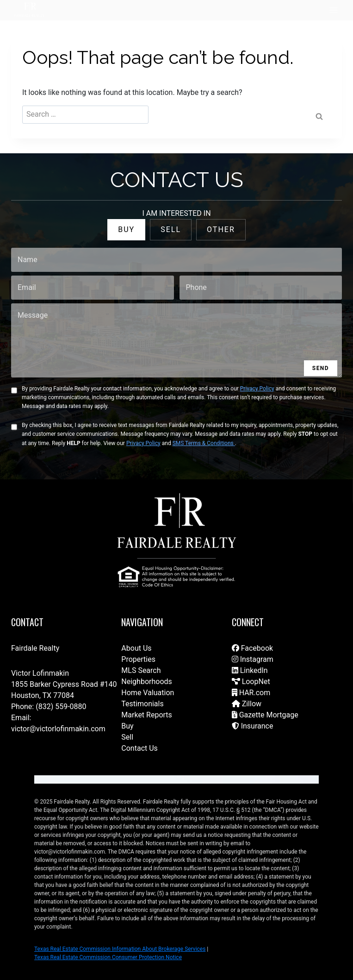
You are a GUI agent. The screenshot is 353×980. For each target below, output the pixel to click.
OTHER (221, 229)
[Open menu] (333, 10)
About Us (136, 648)
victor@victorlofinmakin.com (58, 729)
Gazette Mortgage (265, 715)
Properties (138, 659)
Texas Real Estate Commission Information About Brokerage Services (120, 949)
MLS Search (141, 670)
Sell (127, 737)
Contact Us (139, 748)
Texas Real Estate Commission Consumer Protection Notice (108, 957)
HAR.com (251, 693)
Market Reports (147, 715)
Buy (127, 726)
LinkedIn (250, 670)
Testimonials (142, 704)
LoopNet (251, 682)
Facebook (252, 648)
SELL (171, 229)
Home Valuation (148, 693)
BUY (126, 229)
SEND (321, 368)
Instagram (253, 659)
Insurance (253, 726)
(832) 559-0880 (61, 707)
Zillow (247, 704)
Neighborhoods (146, 682)
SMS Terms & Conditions (204, 443)
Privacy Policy (257, 389)
